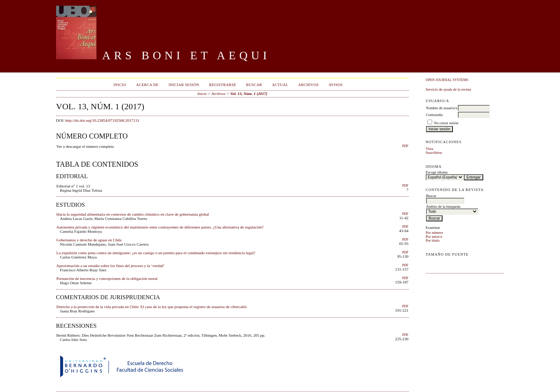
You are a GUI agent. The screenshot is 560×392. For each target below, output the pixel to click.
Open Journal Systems (447, 80)
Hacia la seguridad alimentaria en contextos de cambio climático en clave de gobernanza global (133, 214)
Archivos (308, 85)
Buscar (254, 85)
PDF (405, 146)
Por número (434, 233)
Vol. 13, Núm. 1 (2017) (249, 94)
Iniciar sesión (184, 85)
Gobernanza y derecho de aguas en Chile (89, 240)
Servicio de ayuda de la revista (448, 89)
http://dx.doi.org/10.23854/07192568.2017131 (102, 120)
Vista (429, 149)
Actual (280, 85)
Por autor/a (434, 237)
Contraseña (434, 115)
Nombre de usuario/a (442, 108)
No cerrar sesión (446, 123)
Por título (433, 240)
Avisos (336, 85)
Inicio (120, 85)
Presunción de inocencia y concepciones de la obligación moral (107, 278)
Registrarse (222, 85)
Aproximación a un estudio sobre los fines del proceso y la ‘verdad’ (111, 266)
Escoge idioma (437, 172)
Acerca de (147, 85)
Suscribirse (434, 153)
